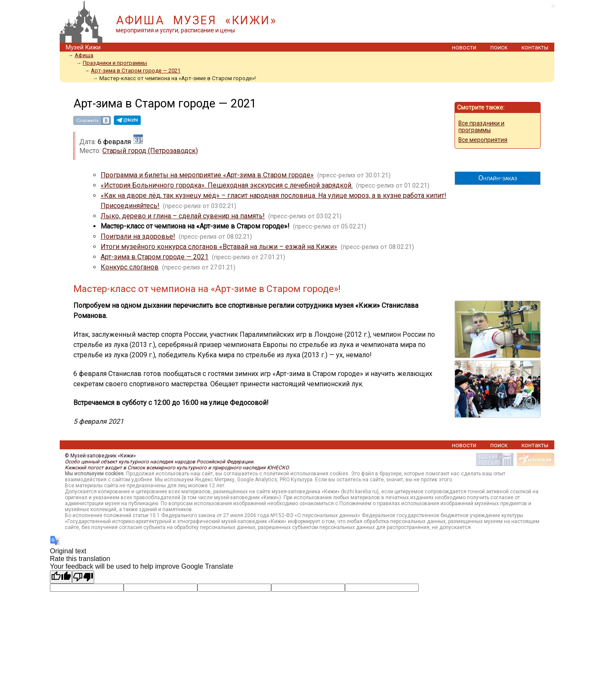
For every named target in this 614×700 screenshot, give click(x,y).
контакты (535, 48)
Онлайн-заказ (498, 178)
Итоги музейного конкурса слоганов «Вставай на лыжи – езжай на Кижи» (219, 247)
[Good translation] (61, 577)
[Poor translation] (83, 577)
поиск (499, 48)
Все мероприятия (483, 140)
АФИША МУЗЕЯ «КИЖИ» (196, 20)
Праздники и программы (115, 63)
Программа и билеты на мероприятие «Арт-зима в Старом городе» (207, 175)
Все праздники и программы (481, 127)
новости (464, 48)
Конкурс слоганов (130, 267)
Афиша (84, 55)
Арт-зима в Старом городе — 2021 (136, 71)
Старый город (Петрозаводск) (150, 151)
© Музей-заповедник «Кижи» (100, 456)
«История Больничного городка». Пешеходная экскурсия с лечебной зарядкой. (227, 185)
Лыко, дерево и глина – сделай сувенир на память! (183, 216)
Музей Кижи (83, 48)
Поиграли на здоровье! (138, 236)
